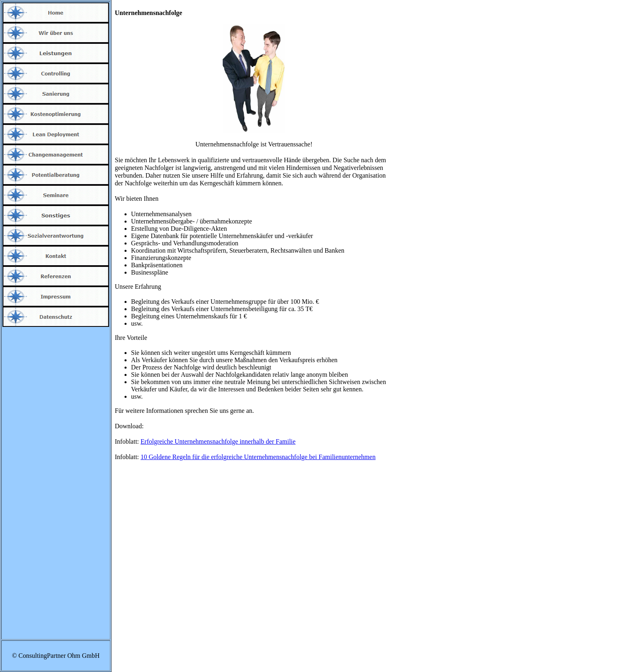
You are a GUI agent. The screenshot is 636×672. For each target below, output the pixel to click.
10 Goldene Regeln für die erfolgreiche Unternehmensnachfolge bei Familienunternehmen (258, 457)
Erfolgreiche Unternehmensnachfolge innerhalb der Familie (218, 441)
